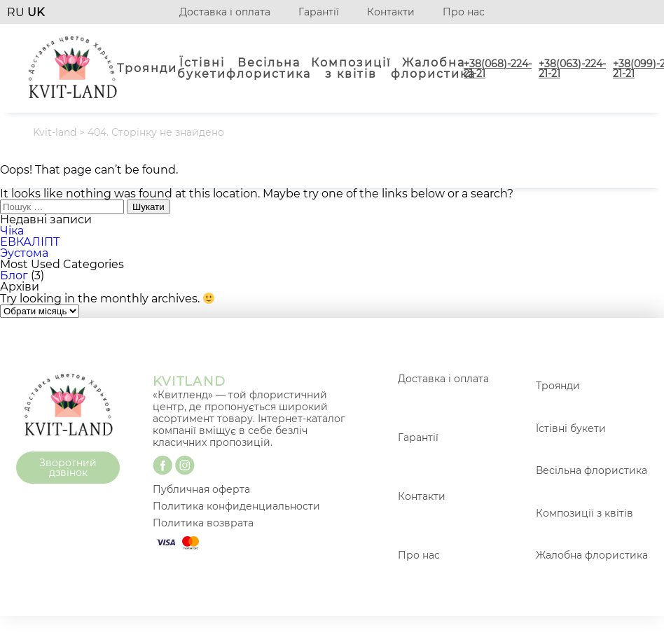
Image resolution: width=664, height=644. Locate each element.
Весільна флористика (269, 68)
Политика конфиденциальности (236, 506)
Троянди (147, 68)
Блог (14, 275)
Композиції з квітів (351, 68)
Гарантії (319, 12)
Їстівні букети (202, 68)
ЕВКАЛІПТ (30, 242)
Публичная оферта (201, 489)
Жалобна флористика (433, 68)
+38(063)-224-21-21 (572, 69)
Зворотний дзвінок (68, 468)
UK (36, 12)
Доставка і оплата (225, 12)
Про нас (464, 12)
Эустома (24, 253)
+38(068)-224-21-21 (498, 69)
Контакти (391, 12)
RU (17, 12)
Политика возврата (203, 523)
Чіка (12, 231)
